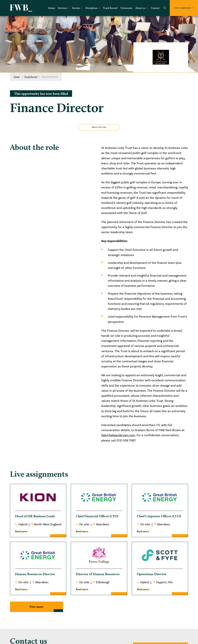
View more (37, 607)
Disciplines (91, 8)
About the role (99, 127)
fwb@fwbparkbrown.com (118, 435)
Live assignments (183, 8)
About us (140, 8)
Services (62, 8)
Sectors (76, 8)
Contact (155, 8)
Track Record (110, 8)
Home (52, 8)
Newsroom (126, 8)
